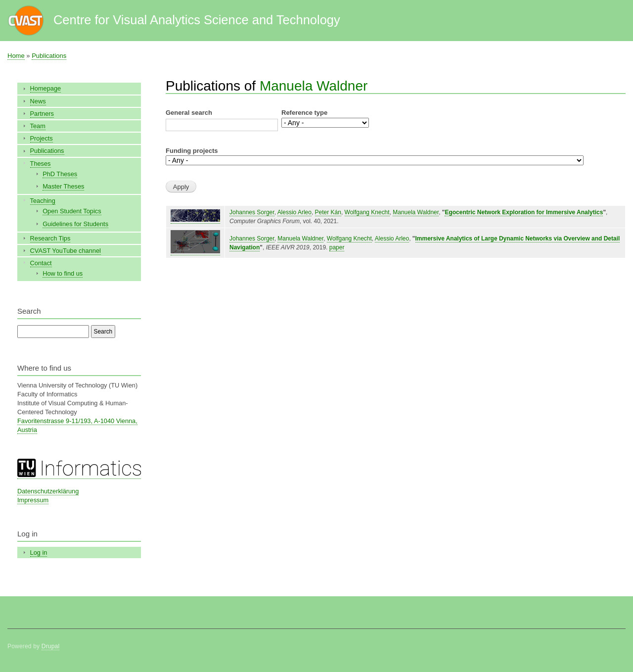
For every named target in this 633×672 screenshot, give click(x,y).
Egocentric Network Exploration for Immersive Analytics (524, 212)
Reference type (304, 113)
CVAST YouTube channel (66, 251)
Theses (41, 164)
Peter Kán (328, 212)
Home (16, 56)
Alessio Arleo (294, 212)
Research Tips (50, 238)
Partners (42, 114)
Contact (41, 263)
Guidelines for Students (75, 224)
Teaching (43, 201)
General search (189, 113)
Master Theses (63, 186)
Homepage (46, 88)
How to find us (63, 273)
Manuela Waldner (314, 86)
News (38, 101)
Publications (49, 56)
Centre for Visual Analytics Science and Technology (197, 20)
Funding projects (192, 151)
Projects (42, 138)
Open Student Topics (72, 211)
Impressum (33, 500)
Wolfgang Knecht (367, 212)
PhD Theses (60, 174)
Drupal (51, 646)
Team (38, 126)
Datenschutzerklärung (48, 491)
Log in (39, 552)
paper (337, 247)
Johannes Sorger (252, 212)
